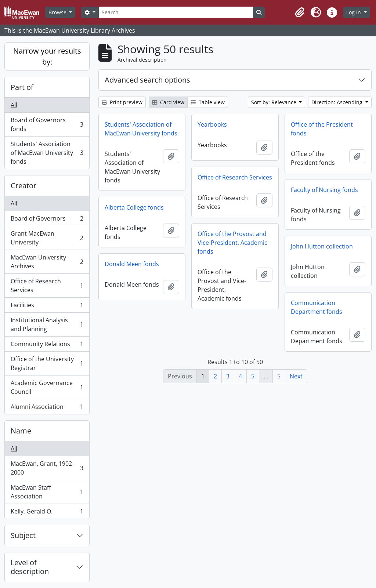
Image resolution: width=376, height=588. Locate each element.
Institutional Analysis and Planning (47, 324)
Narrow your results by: (47, 56)
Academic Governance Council (47, 387)
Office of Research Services (47, 286)
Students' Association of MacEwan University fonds (47, 153)
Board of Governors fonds (47, 124)
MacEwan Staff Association (47, 492)
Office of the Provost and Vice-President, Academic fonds (232, 243)
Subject (23, 535)
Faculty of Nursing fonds (324, 190)
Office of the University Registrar (47, 363)
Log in (354, 12)
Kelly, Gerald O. (47, 513)
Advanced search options (147, 80)
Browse (58, 12)
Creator (23, 186)
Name (21, 431)
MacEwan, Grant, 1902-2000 (47, 468)
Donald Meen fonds (132, 264)
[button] (300, 12)
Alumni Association (47, 408)
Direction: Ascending (338, 102)
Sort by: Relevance (274, 102)
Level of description (30, 567)
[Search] (176, 12)
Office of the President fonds (322, 129)
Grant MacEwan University (47, 238)
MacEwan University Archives (47, 262)
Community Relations (47, 346)
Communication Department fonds (317, 307)
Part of (22, 87)
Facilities (47, 307)
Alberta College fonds (134, 207)
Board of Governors (47, 220)
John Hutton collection (322, 246)
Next (296, 376)
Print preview (122, 102)
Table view (208, 102)
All (14, 105)
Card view (168, 102)
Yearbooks (212, 124)
